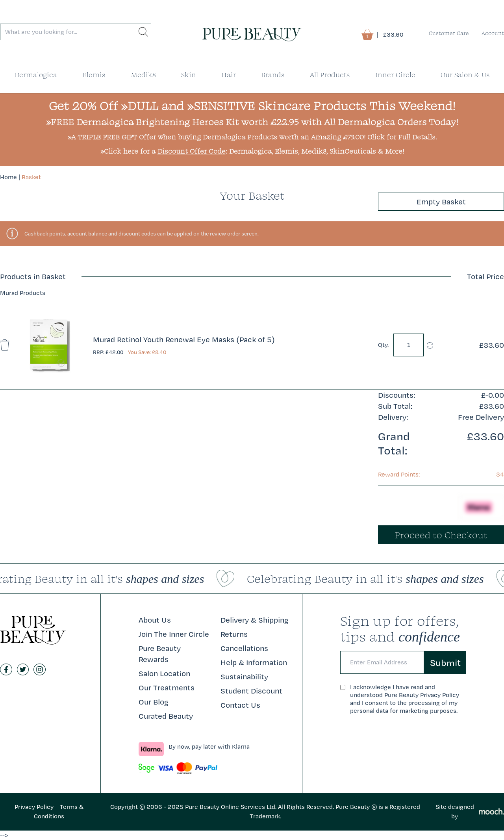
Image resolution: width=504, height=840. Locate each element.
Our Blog (154, 702)
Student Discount (251, 691)
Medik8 (143, 75)
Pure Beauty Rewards (160, 654)
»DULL (140, 106)
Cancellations (244, 648)
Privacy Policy (34, 807)
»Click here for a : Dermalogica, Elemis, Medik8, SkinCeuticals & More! (252, 151)
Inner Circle (395, 75)
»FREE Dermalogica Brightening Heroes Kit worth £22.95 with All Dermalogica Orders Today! (252, 122)
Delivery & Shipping (255, 620)
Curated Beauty (166, 716)
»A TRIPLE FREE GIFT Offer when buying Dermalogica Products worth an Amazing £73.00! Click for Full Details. (252, 137)
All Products (330, 75)
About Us (155, 620)
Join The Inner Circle (174, 634)
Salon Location (164, 673)
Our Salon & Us (465, 75)
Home (8, 177)
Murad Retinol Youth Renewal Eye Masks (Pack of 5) (184, 339)
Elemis (94, 75)
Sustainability (244, 677)
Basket (31, 177)
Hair (229, 75)
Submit (445, 662)
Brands (273, 75)
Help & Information (254, 662)
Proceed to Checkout (441, 535)
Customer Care (449, 33)
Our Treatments (167, 688)
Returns (234, 634)
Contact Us (240, 705)
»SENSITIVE (221, 106)
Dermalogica (36, 75)
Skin (189, 75)
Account (493, 33)
